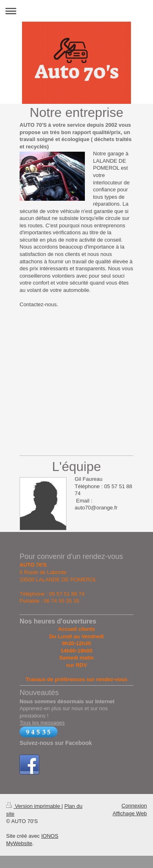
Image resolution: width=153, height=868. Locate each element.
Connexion (134, 806)
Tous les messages (42, 723)
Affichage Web (130, 813)
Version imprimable (34, 806)
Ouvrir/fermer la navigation (76, 11)
